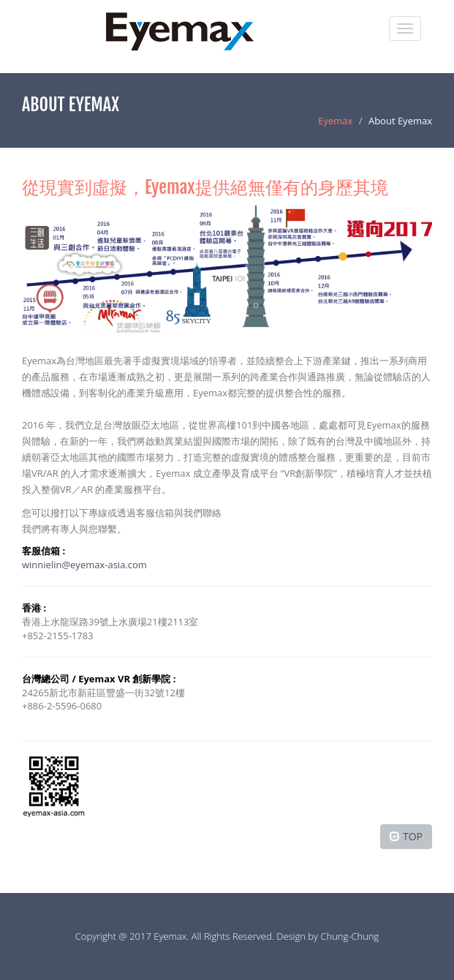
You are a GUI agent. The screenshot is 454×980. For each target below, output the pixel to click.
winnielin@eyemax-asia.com (84, 565)
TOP (413, 836)
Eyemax (335, 121)
